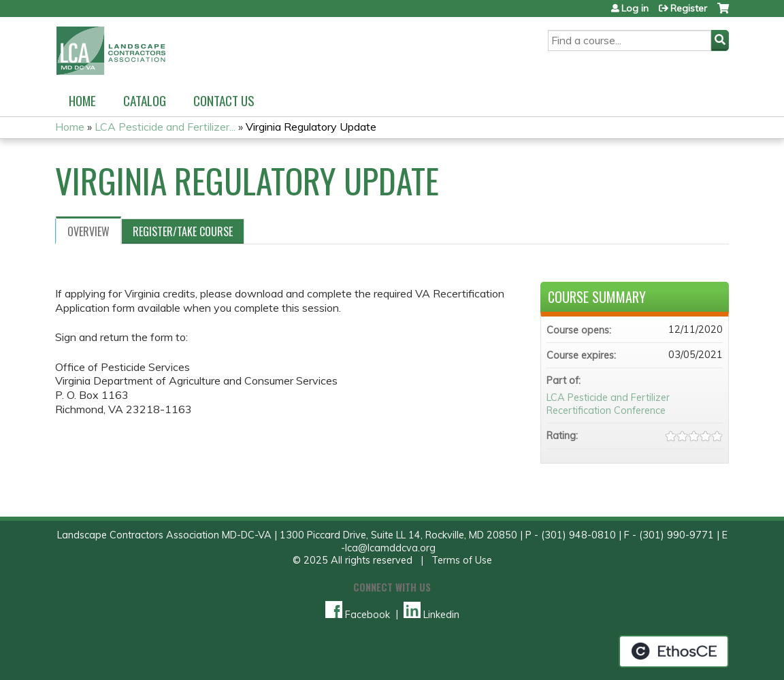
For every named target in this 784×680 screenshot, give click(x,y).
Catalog (145, 100)
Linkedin (431, 615)
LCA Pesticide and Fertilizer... (165, 127)
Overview (88, 231)
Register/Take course (183, 231)
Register (689, 8)
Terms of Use (462, 560)
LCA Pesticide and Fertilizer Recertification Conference (608, 404)
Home (82, 100)
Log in (635, 8)
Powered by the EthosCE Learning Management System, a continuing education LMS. (674, 651)
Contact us (224, 100)
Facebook (358, 615)
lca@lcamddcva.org (390, 548)
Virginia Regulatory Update (311, 127)
